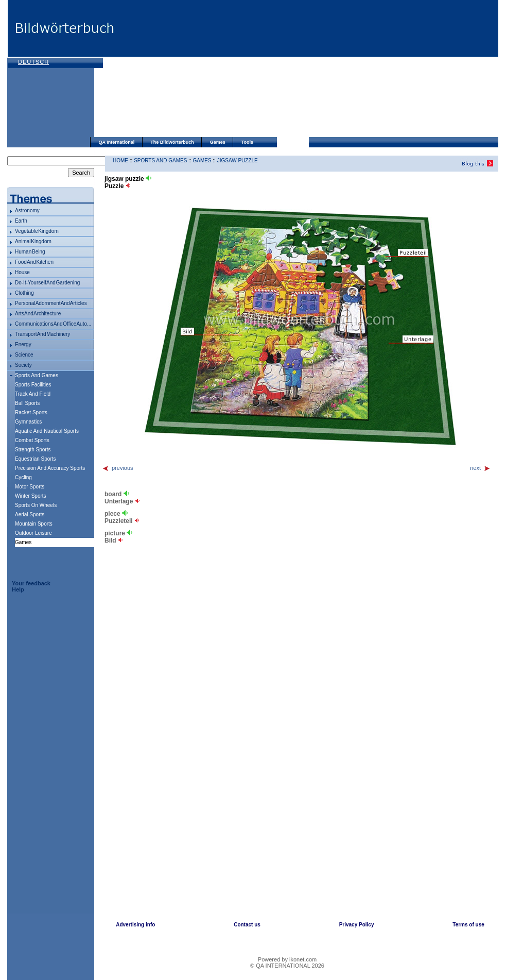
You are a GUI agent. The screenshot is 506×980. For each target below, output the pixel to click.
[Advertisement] (197, 70)
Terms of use (468, 925)
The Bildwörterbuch (172, 142)
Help (18, 589)
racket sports (31, 412)
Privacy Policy (357, 925)
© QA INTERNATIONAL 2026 (287, 966)
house (22, 272)
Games (218, 142)
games (202, 160)
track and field (33, 394)
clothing (24, 293)
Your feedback (31, 583)
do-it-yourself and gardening (47, 283)
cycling (23, 477)
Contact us (247, 925)
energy (23, 344)
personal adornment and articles (51, 303)
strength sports (33, 450)
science (24, 355)
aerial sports (30, 514)
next (480, 468)
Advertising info (135, 925)
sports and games (37, 375)
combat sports (32, 440)
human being (30, 252)
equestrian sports (36, 459)
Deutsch (33, 62)
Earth (21, 221)
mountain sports (34, 524)
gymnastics (28, 422)
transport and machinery (42, 334)
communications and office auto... (53, 324)
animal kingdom (33, 241)
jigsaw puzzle (238, 160)
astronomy (27, 210)
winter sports (31, 496)
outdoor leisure (33, 533)
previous (118, 468)
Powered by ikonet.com (287, 959)
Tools (247, 142)
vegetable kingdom (37, 231)
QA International (117, 142)
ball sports (27, 403)
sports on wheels (36, 505)
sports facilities (33, 385)
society (23, 365)
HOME (120, 160)
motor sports (30, 487)
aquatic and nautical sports (47, 431)
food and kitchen (34, 262)
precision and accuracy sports (50, 468)
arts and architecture (38, 314)
